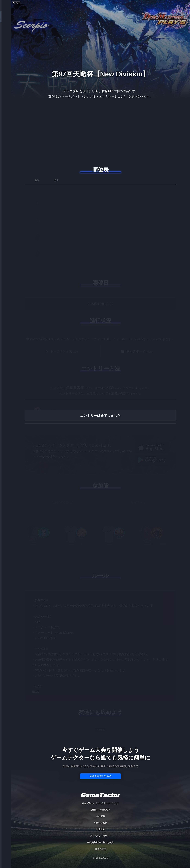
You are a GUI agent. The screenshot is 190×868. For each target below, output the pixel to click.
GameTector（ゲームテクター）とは (100, 803)
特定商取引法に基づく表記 (101, 842)
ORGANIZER (5, 42)
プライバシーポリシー (101, 836)
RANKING (5, 53)
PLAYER (6, 30)
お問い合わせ (101, 823)
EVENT (5, 64)
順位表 (101, 170)
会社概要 (101, 816)
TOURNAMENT (5, 19)
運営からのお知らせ (101, 810)
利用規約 (101, 829)
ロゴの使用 (101, 849)
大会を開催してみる (101, 776)
